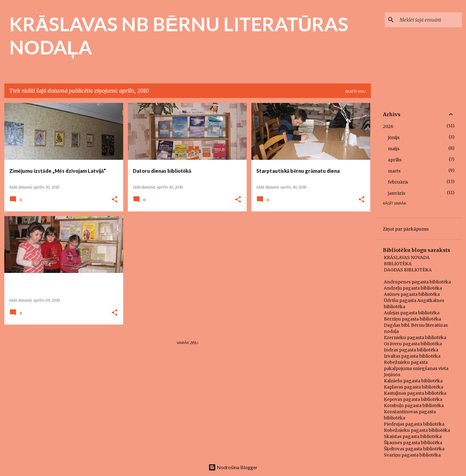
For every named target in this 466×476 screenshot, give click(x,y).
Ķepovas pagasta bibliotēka (413, 399)
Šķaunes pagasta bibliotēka (413, 443)
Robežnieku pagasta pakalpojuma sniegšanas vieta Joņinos (416, 368)
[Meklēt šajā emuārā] (430, 20)
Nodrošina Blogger (233, 467)
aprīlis (395, 160)
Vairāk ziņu (188, 343)
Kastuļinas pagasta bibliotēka (415, 393)
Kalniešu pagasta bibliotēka (413, 381)
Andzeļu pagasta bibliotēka (413, 288)
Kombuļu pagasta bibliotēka (414, 406)
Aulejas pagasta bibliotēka (412, 313)
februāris (398, 182)
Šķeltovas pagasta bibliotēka (414, 449)
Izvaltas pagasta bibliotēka (412, 356)
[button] (115, 200)
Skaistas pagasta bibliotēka (413, 436)
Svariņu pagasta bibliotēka (412, 455)
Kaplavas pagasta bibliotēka (414, 387)
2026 (388, 126)
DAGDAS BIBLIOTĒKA (408, 270)
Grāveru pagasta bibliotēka (413, 344)
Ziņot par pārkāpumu (406, 229)
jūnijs (394, 138)
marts (394, 171)
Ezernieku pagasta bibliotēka (415, 338)
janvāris (397, 193)
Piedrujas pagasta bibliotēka (414, 424)
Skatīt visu (355, 91)
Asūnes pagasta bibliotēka (412, 294)
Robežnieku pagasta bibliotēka (417, 430)
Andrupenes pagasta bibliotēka (417, 282)
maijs (394, 149)
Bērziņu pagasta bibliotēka (412, 319)
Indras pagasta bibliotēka (411, 350)
